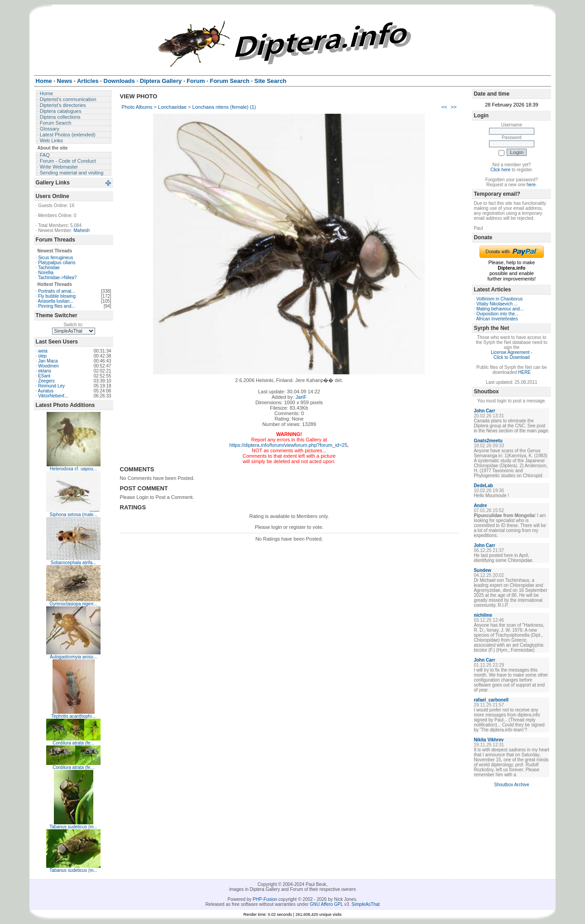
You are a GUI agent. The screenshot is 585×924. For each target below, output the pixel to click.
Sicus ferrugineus (55, 258)
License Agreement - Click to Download (512, 355)
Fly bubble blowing (57, 296)
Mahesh (82, 230)
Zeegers (46, 381)
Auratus (46, 391)
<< (444, 107)
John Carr (484, 411)
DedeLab (483, 486)
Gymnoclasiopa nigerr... (74, 604)
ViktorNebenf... (53, 396)
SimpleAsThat (365, 904)
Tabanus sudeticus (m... (73, 827)
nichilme (483, 615)
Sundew (482, 570)
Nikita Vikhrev (489, 740)
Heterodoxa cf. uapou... (73, 469)
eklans (45, 371)
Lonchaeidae (172, 107)
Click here (500, 170)
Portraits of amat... (57, 291)
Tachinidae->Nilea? (57, 278)
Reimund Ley (51, 386)
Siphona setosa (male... (74, 515)
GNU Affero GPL (326, 904)
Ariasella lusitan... (56, 301)
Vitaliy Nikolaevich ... (497, 304)
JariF (301, 397)
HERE (524, 372)
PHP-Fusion (265, 899)
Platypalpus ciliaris (57, 263)
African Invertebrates (497, 319)
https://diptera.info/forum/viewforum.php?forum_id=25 (289, 445)
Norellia (46, 273)
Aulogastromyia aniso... (73, 657)
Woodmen (48, 366)
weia (43, 351)
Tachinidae (49, 268)
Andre (480, 506)
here (531, 185)
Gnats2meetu (488, 441)
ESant (44, 376)
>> (454, 107)
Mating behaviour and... (500, 309)
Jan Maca (48, 361)
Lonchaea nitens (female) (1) (224, 107)
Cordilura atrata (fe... (73, 743)
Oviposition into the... (497, 314)
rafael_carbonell (491, 700)
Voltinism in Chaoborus (499, 299)
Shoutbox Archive (512, 785)
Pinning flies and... (57, 306)
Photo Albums (137, 107)
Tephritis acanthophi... (73, 716)
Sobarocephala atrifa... (74, 563)
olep (42, 356)
